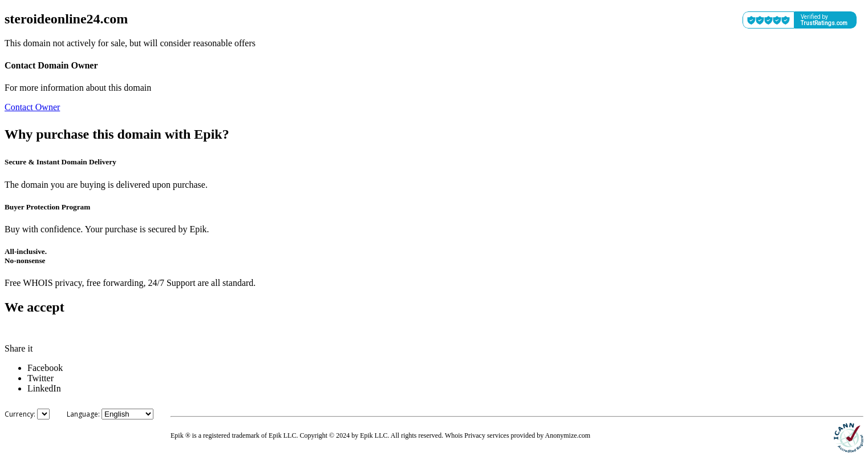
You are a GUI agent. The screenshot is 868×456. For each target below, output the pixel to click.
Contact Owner (32, 107)
